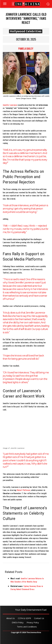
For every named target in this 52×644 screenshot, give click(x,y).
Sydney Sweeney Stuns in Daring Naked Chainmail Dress (27, 588)
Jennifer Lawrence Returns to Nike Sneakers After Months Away (27, 580)
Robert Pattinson (24, 490)
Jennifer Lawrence (10, 105)
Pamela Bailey (26, 49)
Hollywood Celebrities (26, 31)
